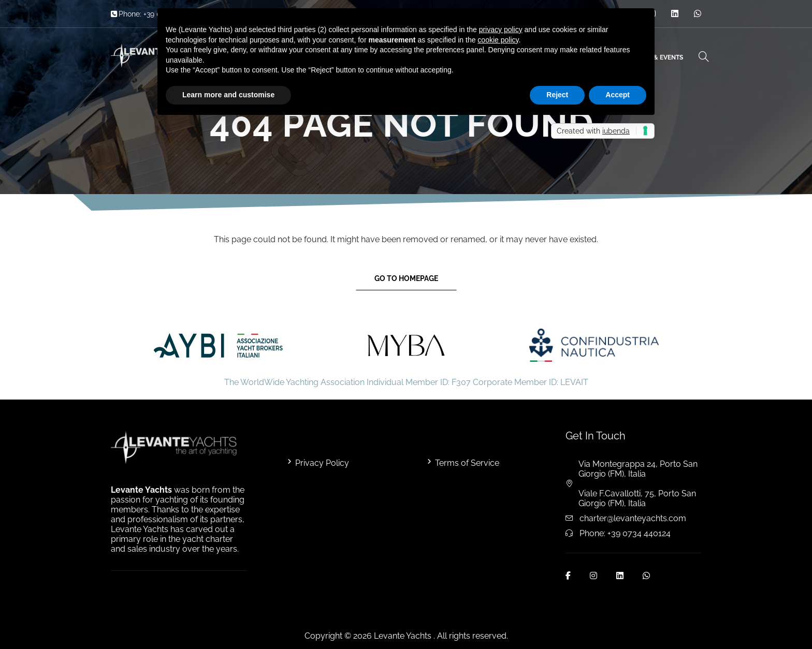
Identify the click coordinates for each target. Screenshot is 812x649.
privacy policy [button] (501, 30)
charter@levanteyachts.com (633, 518)
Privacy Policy (322, 463)
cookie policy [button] (498, 40)
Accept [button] (618, 95)
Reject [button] (557, 95)
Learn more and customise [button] (228, 95)
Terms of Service (467, 463)
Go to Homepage (406, 278)
